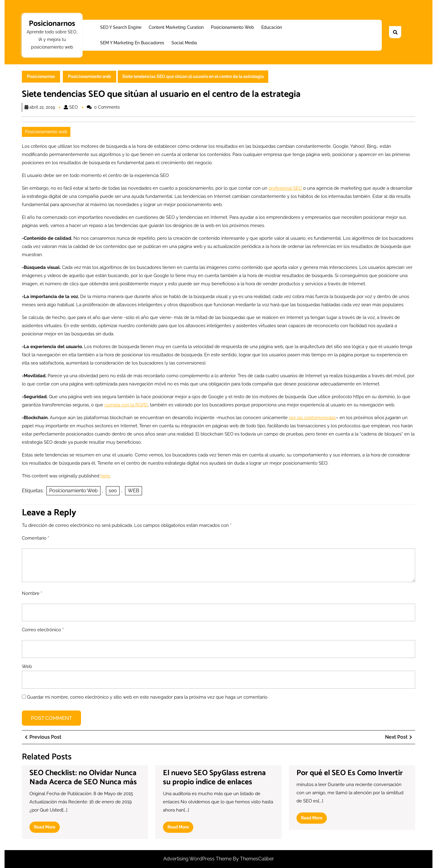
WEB (134, 491)
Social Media (184, 43)
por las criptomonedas (312, 418)
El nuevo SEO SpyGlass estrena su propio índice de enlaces (214, 778)
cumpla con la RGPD (126, 405)
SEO (74, 107)
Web (27, 666)
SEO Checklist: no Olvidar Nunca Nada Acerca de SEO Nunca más (83, 778)
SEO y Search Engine (121, 27)
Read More (47, 828)
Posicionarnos (52, 24)
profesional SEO (285, 188)
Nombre (32, 593)
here (105, 476)
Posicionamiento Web (73, 491)
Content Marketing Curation (176, 27)
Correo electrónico (43, 630)
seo (113, 491)
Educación (272, 27)
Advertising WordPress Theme (198, 859)
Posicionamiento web (232, 27)
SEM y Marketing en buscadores (132, 43)
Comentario (36, 538)
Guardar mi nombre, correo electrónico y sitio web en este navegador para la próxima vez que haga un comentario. (148, 697)
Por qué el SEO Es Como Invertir (350, 773)
